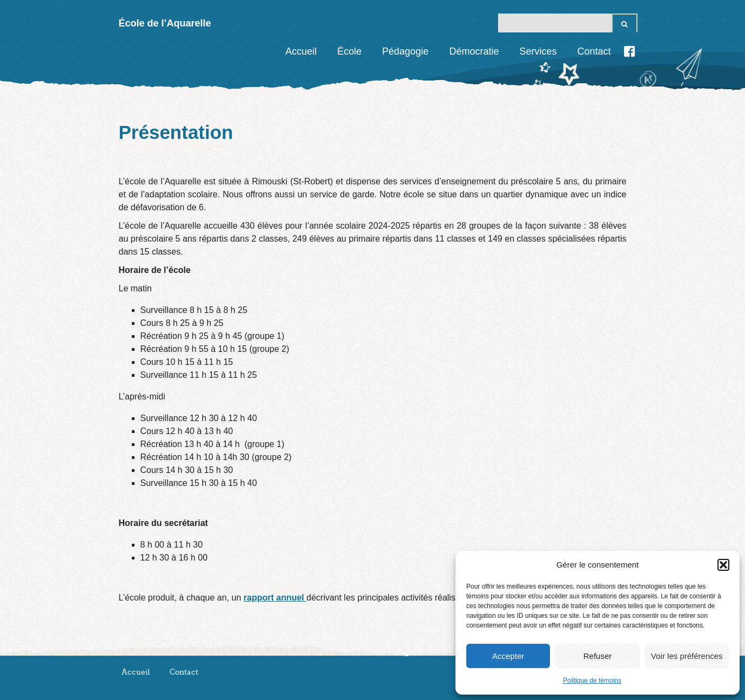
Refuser (598, 656)
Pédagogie (405, 51)
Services (538, 51)
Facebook (629, 51)
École (349, 51)
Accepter (508, 656)
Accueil (301, 51)
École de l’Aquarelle (165, 23)
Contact (594, 51)
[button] (723, 565)
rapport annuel (275, 598)
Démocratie (474, 51)
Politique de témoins (592, 681)
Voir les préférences (687, 656)
